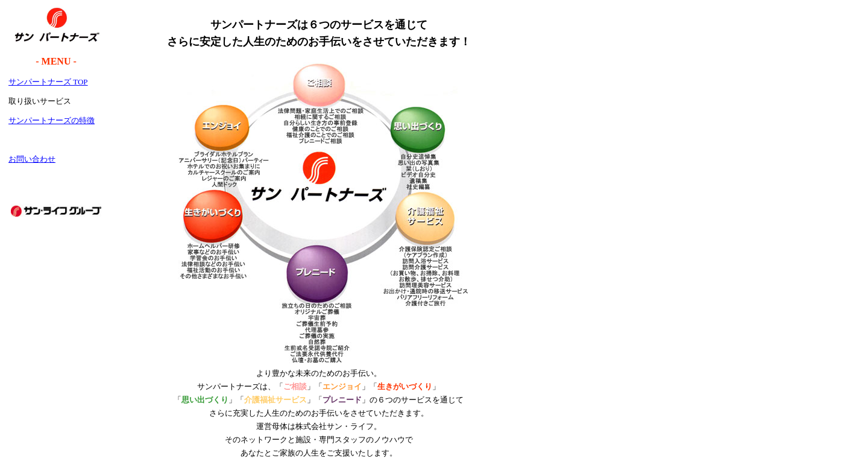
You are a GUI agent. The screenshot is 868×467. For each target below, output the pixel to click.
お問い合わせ (32, 159)
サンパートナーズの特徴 (52, 120)
